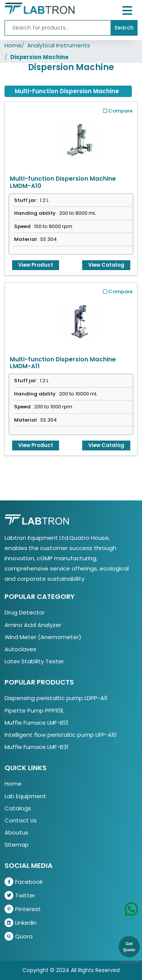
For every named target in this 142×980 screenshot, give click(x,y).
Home (13, 45)
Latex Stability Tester (34, 661)
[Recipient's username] (58, 28)
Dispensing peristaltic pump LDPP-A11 (56, 698)
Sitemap (17, 845)
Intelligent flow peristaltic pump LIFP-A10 (61, 735)
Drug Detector (25, 612)
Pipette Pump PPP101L (34, 710)
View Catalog (106, 265)
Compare (118, 111)
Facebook (24, 882)
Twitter (20, 895)
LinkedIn (21, 923)
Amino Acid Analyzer (33, 625)
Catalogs (18, 808)
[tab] (68, 91)
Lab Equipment (25, 796)
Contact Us (21, 820)
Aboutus (16, 832)
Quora (19, 936)
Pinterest (23, 909)
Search (124, 28)
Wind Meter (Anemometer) (43, 637)
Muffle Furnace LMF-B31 (36, 747)
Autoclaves (20, 649)
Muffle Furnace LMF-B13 (36, 723)
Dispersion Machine (39, 57)
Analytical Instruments (59, 45)
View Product (36, 265)
